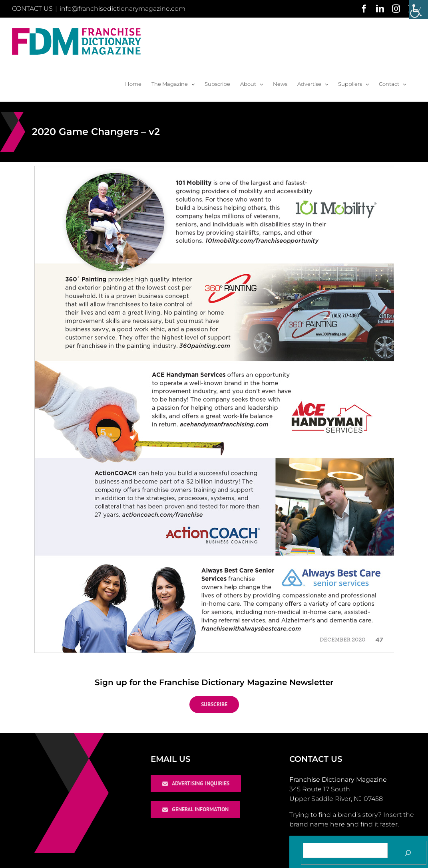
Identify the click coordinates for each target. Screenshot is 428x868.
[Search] (408, 853)
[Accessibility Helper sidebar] (418, 10)
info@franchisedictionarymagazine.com (122, 9)
